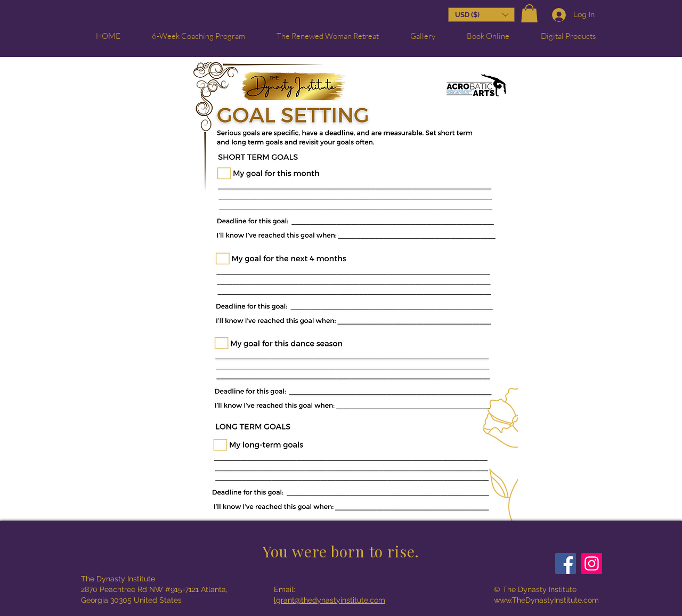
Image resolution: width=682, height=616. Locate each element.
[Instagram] (592, 564)
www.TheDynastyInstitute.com (546, 600)
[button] (529, 15)
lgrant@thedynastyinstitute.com (330, 600)
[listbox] (481, 15)
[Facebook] (566, 564)
